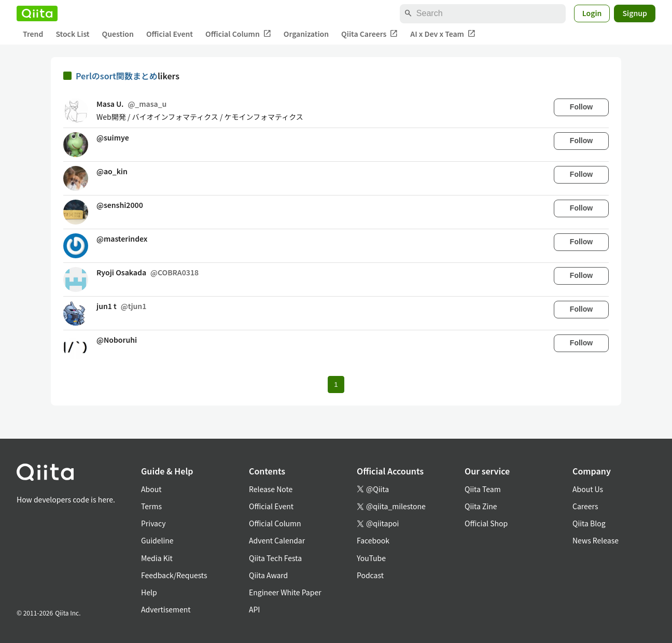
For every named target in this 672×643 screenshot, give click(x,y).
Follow (581, 107)
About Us (588, 489)
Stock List (72, 34)
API (254, 609)
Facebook (373, 540)
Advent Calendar (277, 540)
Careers (585, 506)
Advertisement (166, 609)
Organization (306, 34)
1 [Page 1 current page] (336, 385)
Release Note (271, 489)
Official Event (170, 34)
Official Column (238, 34)
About (151, 489)
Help (149, 592)
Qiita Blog (589, 523)
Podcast (370, 575)
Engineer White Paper (285, 592)
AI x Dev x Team (443, 34)
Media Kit (157, 558)
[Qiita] (37, 13)
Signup (635, 13)
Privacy (153, 523)
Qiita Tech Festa (275, 558)
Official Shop (486, 523)
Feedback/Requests (174, 575)
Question (118, 34)
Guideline (157, 540)
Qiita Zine (481, 506)
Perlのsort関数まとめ (117, 76)
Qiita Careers (369, 34)
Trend (33, 34)
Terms (151, 506)
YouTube (371, 558)
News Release (596, 540)
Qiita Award (268, 575)
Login (592, 13)
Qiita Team (483, 489)
